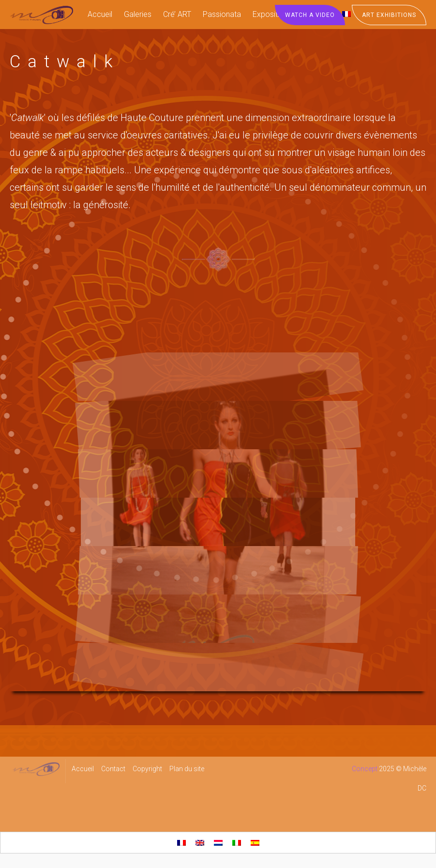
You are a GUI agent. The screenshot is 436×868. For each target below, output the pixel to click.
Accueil (100, 14)
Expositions (272, 14)
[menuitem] (181, 843)
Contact (113, 769)
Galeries (138, 14)
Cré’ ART (177, 14)
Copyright (147, 769)
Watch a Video (310, 15)
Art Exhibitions (389, 15)
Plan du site (187, 769)
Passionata (222, 14)
